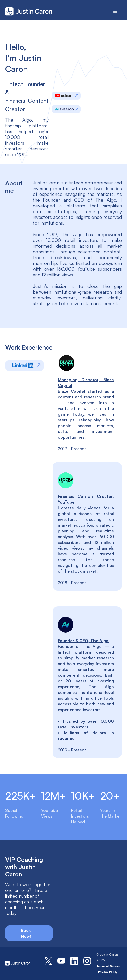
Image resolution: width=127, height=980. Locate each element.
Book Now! (26, 933)
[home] (33, 12)
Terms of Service (108, 966)
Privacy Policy (108, 972)
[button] (116, 12)
